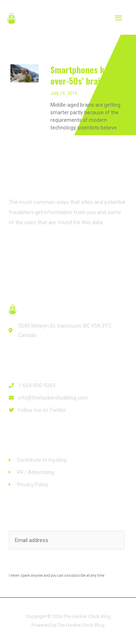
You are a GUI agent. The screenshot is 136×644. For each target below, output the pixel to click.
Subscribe (68, 565)
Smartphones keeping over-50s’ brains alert (90, 75)
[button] (31, 249)
